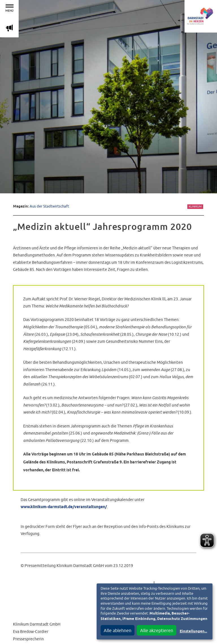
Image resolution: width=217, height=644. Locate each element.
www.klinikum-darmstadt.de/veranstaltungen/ (64, 507)
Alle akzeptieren (157, 630)
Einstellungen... (193, 631)
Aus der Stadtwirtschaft (49, 206)
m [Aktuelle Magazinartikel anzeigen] (9, 28)
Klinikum (195, 207)
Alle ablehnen (118, 630)
